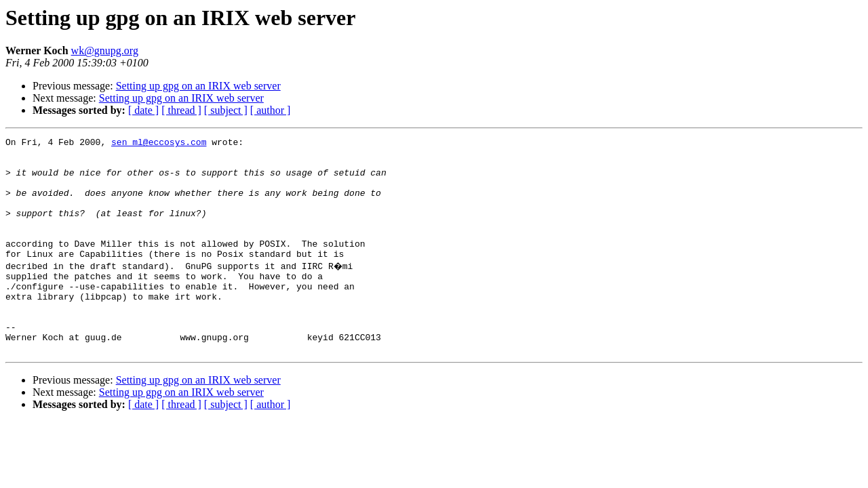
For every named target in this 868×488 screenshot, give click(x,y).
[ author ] (271, 110)
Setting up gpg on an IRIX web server (198, 86)
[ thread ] (181, 110)
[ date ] (143, 110)
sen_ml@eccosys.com (159, 144)
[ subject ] (226, 110)
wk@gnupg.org (105, 50)
